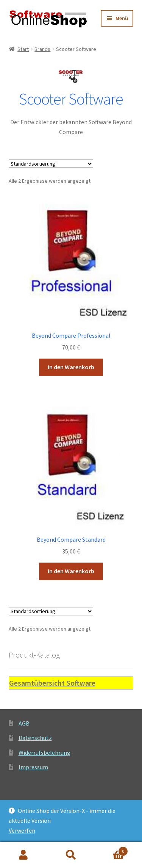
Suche (71, 855)
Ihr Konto (24, 855)
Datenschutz (35, 738)
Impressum (33, 767)
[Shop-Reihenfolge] (51, 164)
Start (23, 49)
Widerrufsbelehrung (44, 753)
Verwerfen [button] (22, 830)
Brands (42, 49)
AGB (24, 723)
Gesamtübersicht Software (52, 683)
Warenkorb (111, 850)
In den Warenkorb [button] (71, 367)
